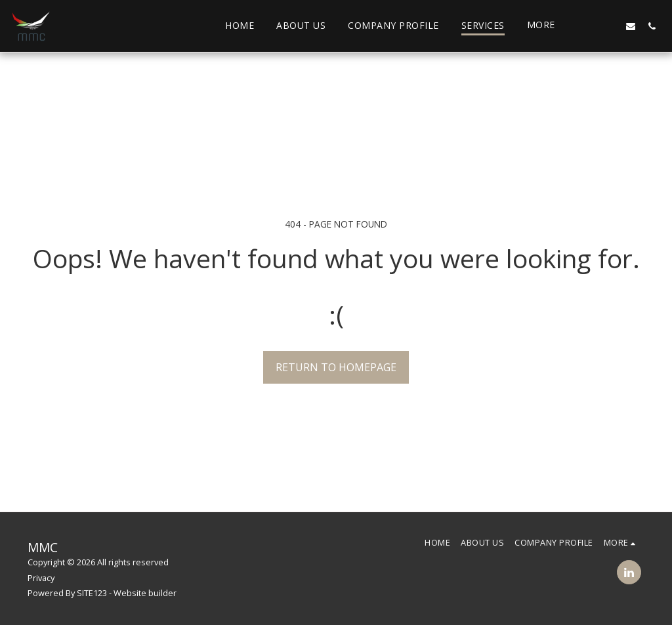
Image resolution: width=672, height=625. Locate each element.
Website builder (145, 593)
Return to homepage (336, 367)
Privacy (41, 578)
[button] (589, 26)
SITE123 (92, 593)
